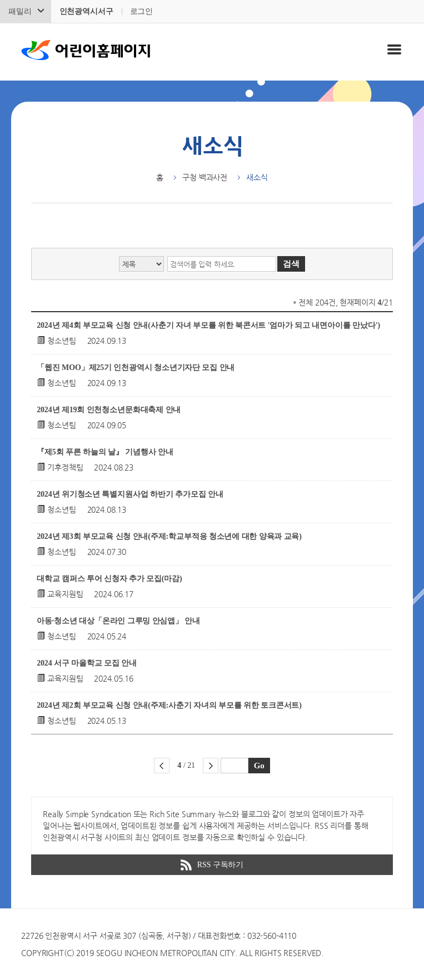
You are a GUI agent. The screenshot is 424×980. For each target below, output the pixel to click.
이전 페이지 (162, 766)
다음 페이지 (211, 766)
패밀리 (20, 11)
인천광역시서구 (86, 11)
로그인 (142, 11)
